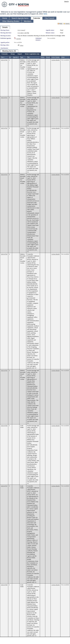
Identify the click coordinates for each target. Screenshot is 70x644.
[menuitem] (5, 54)
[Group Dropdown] (13, 54)
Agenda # (16, 57)
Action (43, 57)
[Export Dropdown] (20, 54)
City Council (21, 30)
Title (28, 57)
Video (22, 45)
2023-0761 (4, 98)
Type (22, 57)
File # (3, 57)
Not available (51, 38)
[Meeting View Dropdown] (32, 54)
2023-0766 (4, 426)
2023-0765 (4, 370)
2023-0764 (4, 254)
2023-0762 (4, 128)
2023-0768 (4, 585)
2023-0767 (4, 486)
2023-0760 (4, 60)
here (45, 14)
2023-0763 (4, 175)
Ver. (10, 57)
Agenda (19, 39)
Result (48, 57)
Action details (55, 60)
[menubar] (20, 54)
